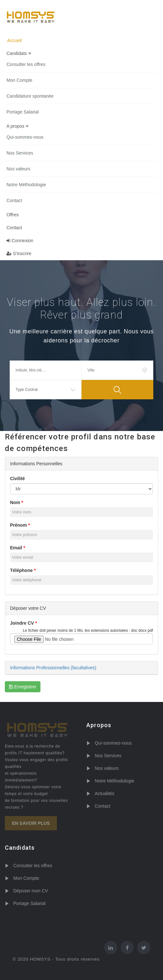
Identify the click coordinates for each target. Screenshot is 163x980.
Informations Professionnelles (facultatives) (53, 668)
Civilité (17, 479)
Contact (14, 200)
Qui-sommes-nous (25, 137)
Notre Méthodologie (26, 185)
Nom (15, 502)
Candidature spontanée (30, 96)
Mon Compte (19, 80)
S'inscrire (19, 253)
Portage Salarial (23, 112)
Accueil (14, 40)
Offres (13, 215)
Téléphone (21, 570)
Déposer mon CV (31, 891)
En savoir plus (31, 823)
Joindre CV (22, 623)
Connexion (20, 241)
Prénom (18, 525)
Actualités (105, 793)
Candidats (19, 53)
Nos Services (20, 153)
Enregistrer (23, 687)
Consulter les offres (26, 64)
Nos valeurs (18, 169)
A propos (17, 126)
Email (16, 548)
